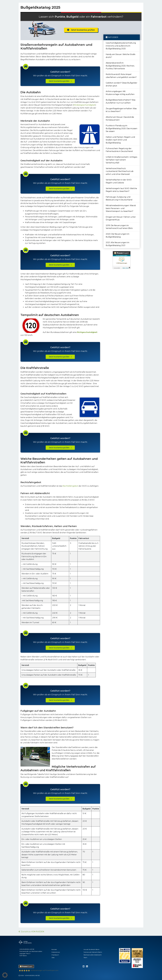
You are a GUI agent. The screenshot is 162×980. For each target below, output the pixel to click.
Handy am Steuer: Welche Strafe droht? (121, 56)
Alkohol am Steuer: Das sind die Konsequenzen (120, 119)
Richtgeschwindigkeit (87, 332)
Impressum (55, 955)
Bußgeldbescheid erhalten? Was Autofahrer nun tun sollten (121, 101)
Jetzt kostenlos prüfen (81, 30)
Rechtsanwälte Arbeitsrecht (93, 955)
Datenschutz (56, 952)
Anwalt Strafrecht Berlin (92, 949)
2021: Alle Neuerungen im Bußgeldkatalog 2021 (118, 244)
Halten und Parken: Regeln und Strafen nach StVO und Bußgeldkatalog (120, 140)
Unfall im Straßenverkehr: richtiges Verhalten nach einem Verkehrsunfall (121, 160)
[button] (5, 975)
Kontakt (54, 949)
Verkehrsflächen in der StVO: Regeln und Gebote (119, 181)
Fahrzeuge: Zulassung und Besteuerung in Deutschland (119, 198)
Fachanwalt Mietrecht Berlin (93, 952)
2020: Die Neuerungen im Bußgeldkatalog (118, 235)
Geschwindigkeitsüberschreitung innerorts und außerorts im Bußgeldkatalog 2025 (121, 46)
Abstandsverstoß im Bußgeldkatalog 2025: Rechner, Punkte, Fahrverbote (120, 66)
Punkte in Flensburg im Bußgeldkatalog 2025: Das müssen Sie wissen (121, 128)
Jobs (53, 958)
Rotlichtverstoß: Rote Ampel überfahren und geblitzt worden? (121, 76)
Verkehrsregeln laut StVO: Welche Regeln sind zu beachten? (121, 190)
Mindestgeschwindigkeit (84, 105)
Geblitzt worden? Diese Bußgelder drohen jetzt (121, 84)
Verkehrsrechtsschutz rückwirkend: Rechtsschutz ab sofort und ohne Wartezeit (120, 171)
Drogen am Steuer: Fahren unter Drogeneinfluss (121, 218)
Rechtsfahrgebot (70, 486)
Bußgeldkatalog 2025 (40, 7)
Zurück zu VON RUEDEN (31, 932)
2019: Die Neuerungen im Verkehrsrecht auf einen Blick (119, 227)
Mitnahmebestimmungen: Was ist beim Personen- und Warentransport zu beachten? (121, 208)
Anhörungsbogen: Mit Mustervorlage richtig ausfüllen (120, 93)
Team (85, 958)
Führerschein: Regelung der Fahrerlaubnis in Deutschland (119, 150)
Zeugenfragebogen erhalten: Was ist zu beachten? (121, 110)
